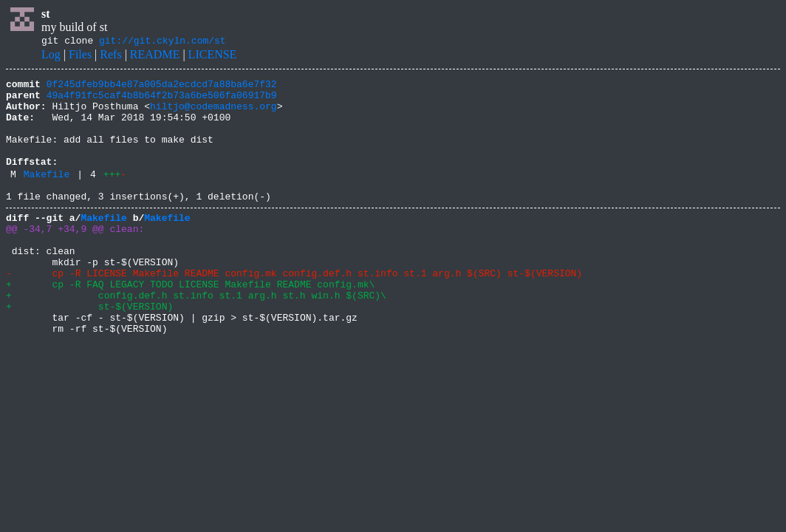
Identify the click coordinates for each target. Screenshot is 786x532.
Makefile (47, 196)
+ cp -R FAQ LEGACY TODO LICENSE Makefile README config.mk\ (190, 324)
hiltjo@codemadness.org (213, 115)
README (155, 57)
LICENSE (213, 57)
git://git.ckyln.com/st (163, 42)
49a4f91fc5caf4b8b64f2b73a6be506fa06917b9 (162, 101)
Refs (110, 57)
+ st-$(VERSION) (89, 350)
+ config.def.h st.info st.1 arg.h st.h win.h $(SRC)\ (196, 337)
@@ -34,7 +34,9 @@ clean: (75, 257)
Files (80, 57)
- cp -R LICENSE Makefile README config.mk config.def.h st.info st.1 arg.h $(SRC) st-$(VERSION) (294, 310)
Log (51, 57)
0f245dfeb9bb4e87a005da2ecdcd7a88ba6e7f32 (162, 88)
